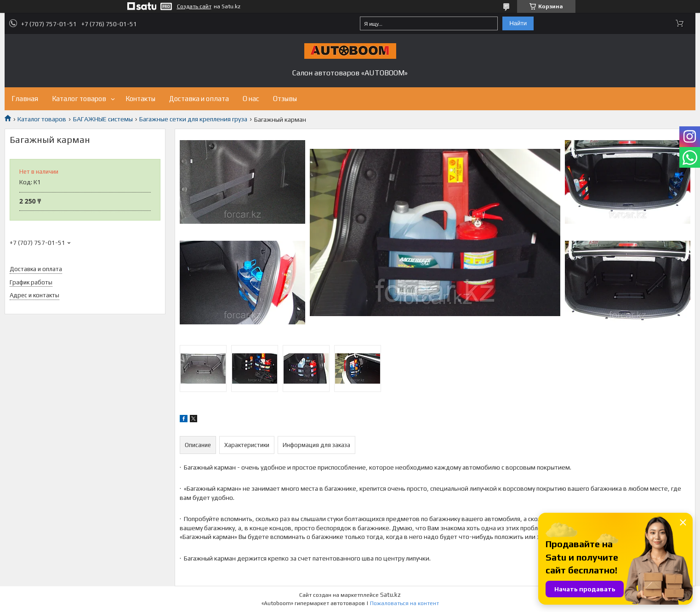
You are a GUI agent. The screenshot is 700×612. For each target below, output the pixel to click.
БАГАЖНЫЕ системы (103, 119)
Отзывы (285, 99)
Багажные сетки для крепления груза (193, 119)
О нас (251, 99)
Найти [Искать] (518, 23)
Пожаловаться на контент (404, 603)
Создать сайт (194, 6)
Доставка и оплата (199, 99)
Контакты (140, 99)
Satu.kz (390, 595)
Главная (25, 99)
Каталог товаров (79, 99)
